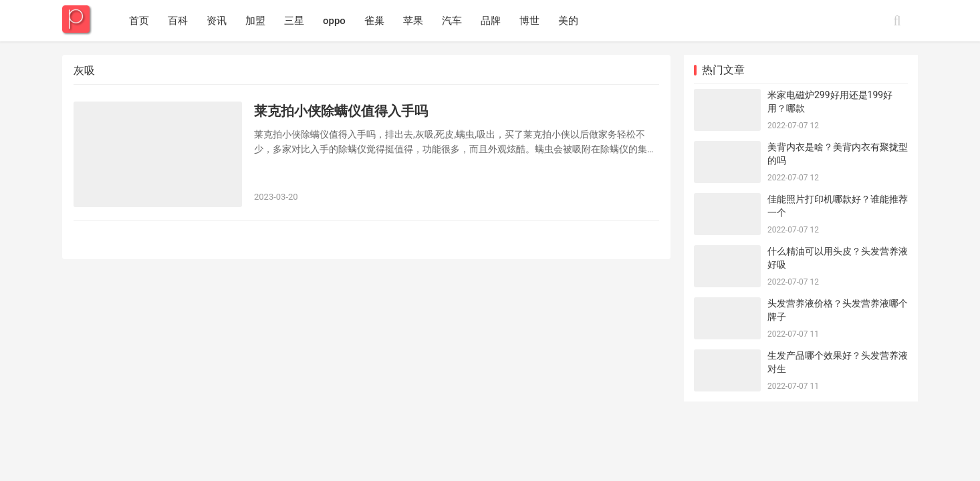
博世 (529, 21)
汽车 (452, 21)
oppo (334, 21)
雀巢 (374, 21)
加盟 (255, 21)
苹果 (413, 21)
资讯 (217, 21)
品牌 (491, 21)
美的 (568, 21)
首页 (139, 21)
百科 (178, 21)
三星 (294, 21)
